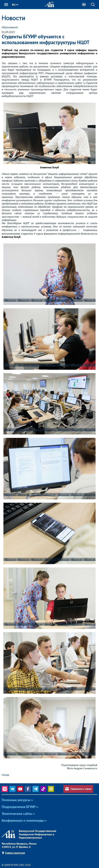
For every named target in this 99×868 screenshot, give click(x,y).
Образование (10, 27)
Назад (5, 775)
